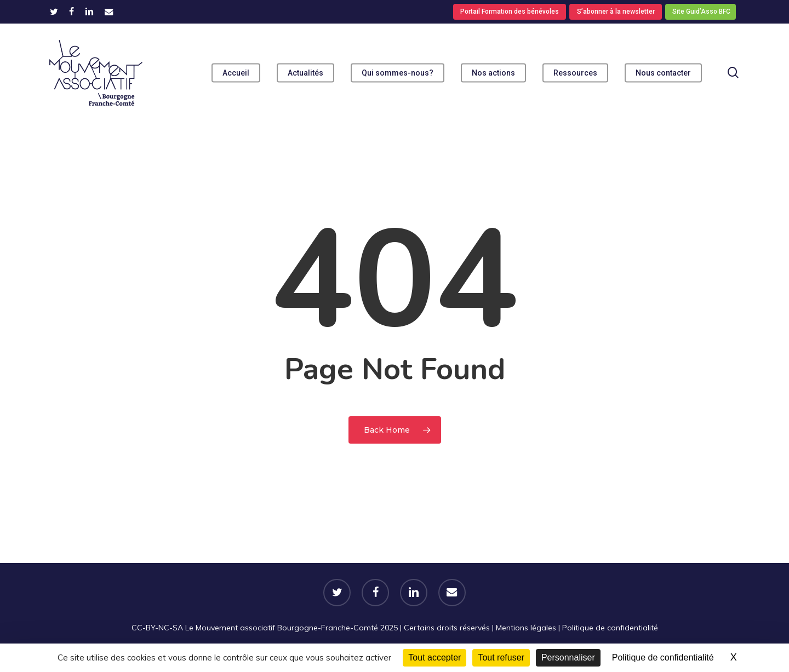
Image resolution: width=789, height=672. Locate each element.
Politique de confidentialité (610, 628)
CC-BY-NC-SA (157, 628)
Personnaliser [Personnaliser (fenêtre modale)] (568, 657)
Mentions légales (526, 628)
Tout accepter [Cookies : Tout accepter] (434, 657)
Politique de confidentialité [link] (663, 657)
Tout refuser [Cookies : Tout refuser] (501, 657)
